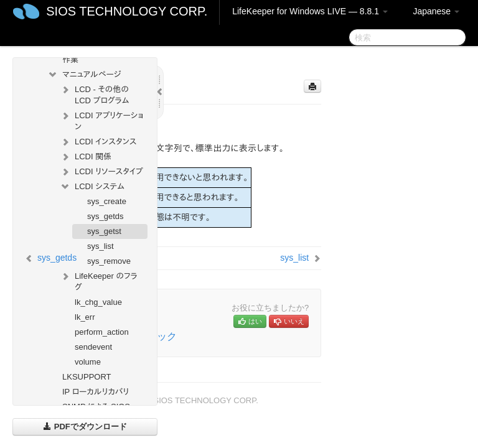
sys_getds (105, 216)
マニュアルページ (84, 75)
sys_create (107, 201)
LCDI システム (92, 187)
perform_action (102, 332)
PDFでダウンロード (85, 427)
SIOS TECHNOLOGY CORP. (127, 11)
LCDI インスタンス (98, 142)
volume (88, 362)
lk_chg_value (98, 302)
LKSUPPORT (87, 377)
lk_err (85, 317)
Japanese (436, 11)
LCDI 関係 (86, 157)
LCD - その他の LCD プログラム (94, 94)
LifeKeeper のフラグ (99, 280)
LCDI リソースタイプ (101, 172)
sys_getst (104, 231)
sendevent (93, 347)
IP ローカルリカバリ (96, 392)
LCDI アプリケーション (101, 120)
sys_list (101, 246)
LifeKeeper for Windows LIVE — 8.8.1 (310, 11)
